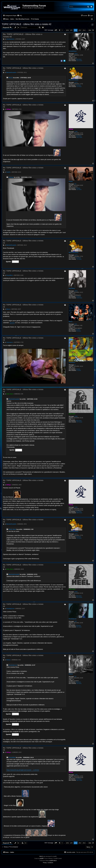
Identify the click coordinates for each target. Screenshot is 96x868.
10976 (76, 291)
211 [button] (71, 30)
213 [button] (80, 30)
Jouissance (72, 362)
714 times (79, 87)
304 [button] (90, 30)
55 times (78, 188)
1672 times (79, 136)
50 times (79, 331)
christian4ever (73, 51)
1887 (76, 621)
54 (75, 365)
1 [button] (62, 30)
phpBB (42, 858)
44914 (76, 54)
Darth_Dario (72, 414)
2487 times (79, 137)
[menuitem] (20, 16)
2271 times (79, 61)
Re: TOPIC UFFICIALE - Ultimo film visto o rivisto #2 (23, 35)
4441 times (79, 59)
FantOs (71, 181)
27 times (79, 370)
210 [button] (67, 30)
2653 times (79, 421)
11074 (76, 82)
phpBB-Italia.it (53, 861)
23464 (76, 416)
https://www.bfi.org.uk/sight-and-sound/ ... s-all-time (23, 770)
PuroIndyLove (73, 619)
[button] (56, 30)
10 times (78, 369)
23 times (78, 330)
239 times (78, 626)
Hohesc (71, 674)
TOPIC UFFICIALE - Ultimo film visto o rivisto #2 (27, 24)
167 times (79, 627)
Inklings (71, 129)
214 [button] (84, 30)
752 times (78, 85)
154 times (79, 683)
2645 (76, 324)
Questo (12, 323)
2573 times (79, 422)
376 (75, 184)
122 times (79, 190)
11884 (76, 132)
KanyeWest (72, 288)
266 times (78, 682)
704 (75, 677)
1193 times (79, 298)
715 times (78, 296)
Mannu (11, 78)
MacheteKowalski (74, 80)
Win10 (41, 856)
